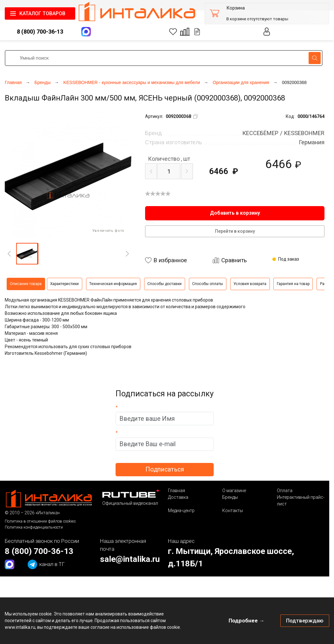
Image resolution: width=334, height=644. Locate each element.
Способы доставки (164, 284)
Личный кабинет (267, 32)
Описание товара (26, 284)
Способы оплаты (207, 284)
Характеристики (64, 284)
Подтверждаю (305, 621)
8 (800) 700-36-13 (40, 32)
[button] (27, 254)
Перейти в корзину (235, 231)
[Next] (127, 254)
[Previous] (9, 254)
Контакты (233, 511)
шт (169, 159)
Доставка (178, 497)
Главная (177, 491)
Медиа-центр (181, 511)
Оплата (285, 491)
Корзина (236, 8)
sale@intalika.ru (130, 559)
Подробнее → (247, 621)
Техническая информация (113, 284)
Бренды (230, 497)
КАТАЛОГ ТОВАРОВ (42, 13)
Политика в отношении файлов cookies (40, 521)
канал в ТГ (46, 564)
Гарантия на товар (293, 284)
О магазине (234, 491)
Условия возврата (250, 284)
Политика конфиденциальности (34, 527)
